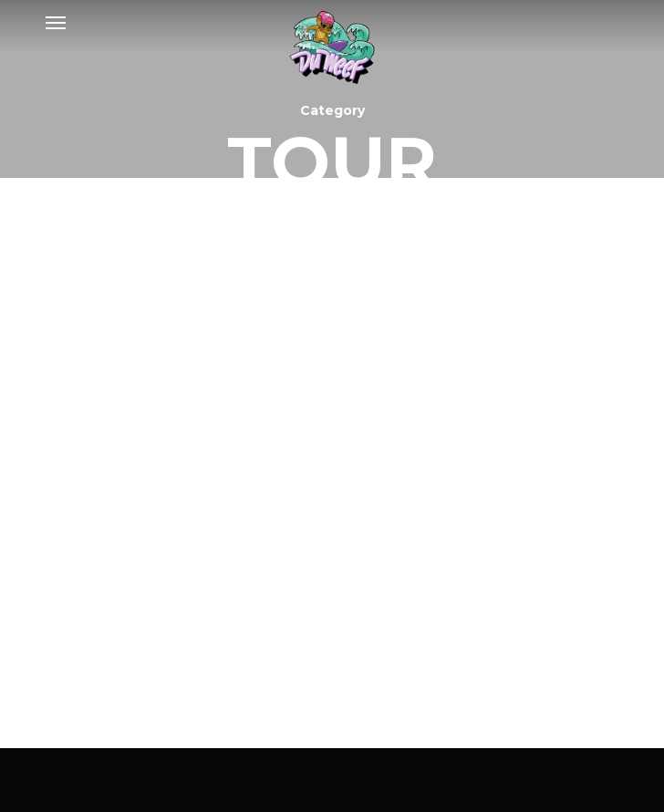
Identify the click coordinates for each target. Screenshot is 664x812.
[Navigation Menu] (56, 22)
